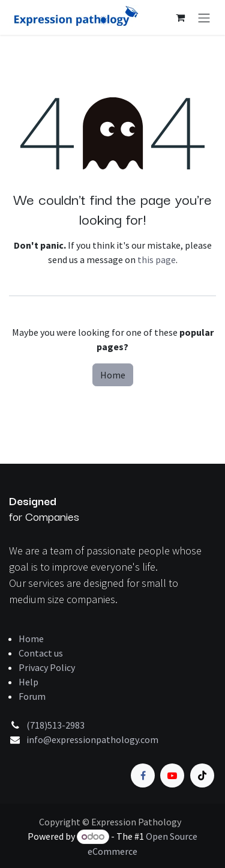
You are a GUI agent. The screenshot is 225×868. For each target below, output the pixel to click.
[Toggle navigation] (204, 17)
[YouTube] (172, 775)
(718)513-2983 (55, 725)
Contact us (41, 653)
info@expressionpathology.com (92, 739)
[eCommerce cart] (180, 17)
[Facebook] (143, 775)
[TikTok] (202, 775)
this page (157, 259)
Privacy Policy (47, 667)
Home (113, 375)
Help (28, 682)
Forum (32, 696)
